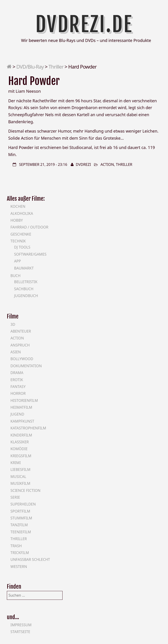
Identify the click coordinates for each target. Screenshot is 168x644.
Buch (16, 276)
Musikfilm (20, 483)
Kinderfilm (21, 435)
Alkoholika (22, 213)
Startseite (20, 632)
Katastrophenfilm (28, 428)
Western (19, 567)
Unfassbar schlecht (30, 559)
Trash (16, 546)
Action (107, 164)
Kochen (18, 206)
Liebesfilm (20, 470)
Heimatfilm (21, 407)
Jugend (17, 414)
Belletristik (26, 282)
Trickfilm (20, 553)
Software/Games (30, 254)
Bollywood (22, 359)
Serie (15, 497)
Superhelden (23, 504)
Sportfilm (20, 511)
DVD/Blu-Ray (30, 67)
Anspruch (20, 345)
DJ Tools (22, 247)
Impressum (21, 625)
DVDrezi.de (84, 24)
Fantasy (18, 387)
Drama (17, 373)
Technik (18, 241)
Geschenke (21, 234)
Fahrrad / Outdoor (29, 227)
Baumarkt (24, 268)
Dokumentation (26, 366)
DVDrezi (83, 164)
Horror (18, 393)
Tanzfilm (19, 525)
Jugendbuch (26, 296)
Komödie (19, 449)
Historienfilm (24, 400)
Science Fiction (25, 490)
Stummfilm (21, 518)
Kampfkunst (22, 421)
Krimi (16, 463)
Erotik (17, 380)
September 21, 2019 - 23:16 (43, 164)
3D (13, 324)
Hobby (17, 220)
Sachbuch (24, 289)
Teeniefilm (21, 532)
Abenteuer (21, 331)
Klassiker (20, 442)
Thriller (56, 67)
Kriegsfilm (21, 456)
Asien (16, 352)
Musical (18, 477)
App (18, 261)
